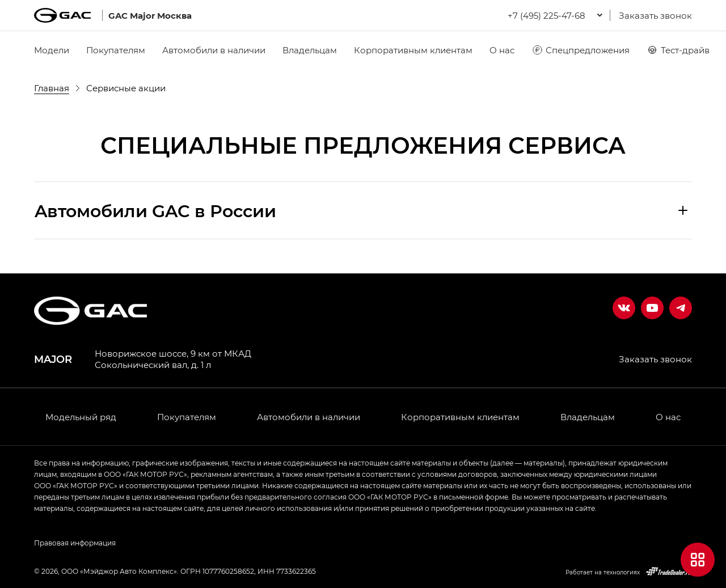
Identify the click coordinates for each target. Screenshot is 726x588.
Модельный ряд (81, 417)
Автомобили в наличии (214, 50)
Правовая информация (75, 543)
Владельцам (310, 50)
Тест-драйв (678, 50)
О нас (502, 50)
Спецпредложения (581, 50)
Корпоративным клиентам (413, 50)
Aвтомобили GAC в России (155, 210)
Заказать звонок (655, 15)
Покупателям (116, 50)
